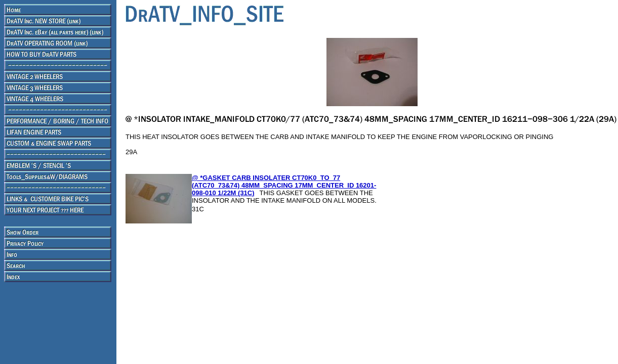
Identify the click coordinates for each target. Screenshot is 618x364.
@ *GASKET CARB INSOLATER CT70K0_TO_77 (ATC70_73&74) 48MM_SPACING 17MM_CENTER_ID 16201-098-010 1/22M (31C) (284, 185)
